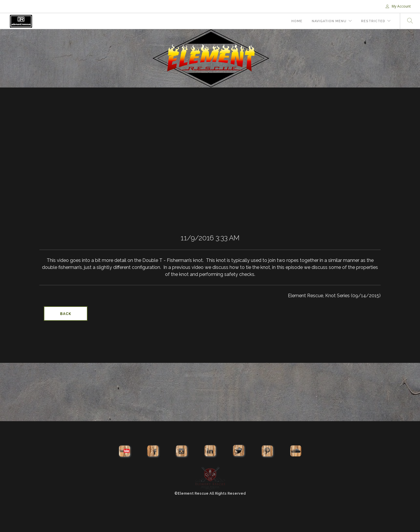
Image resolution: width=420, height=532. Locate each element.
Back (66, 314)
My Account (398, 6)
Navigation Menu (329, 21)
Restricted (373, 21)
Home (297, 21)
